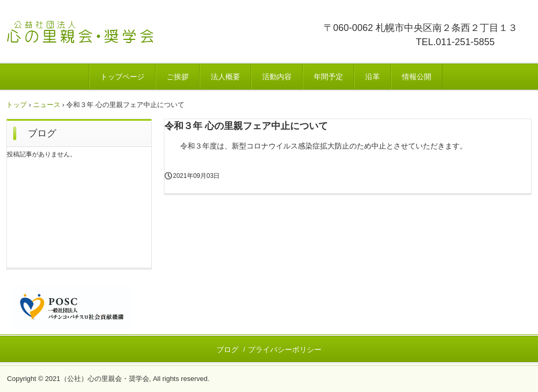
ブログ (42, 133)
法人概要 (225, 77)
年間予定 (328, 77)
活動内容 (277, 77)
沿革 (373, 77)
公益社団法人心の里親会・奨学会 (118, 39)
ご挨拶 (178, 77)
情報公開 (417, 77)
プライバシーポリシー (285, 349)
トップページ (122, 77)
